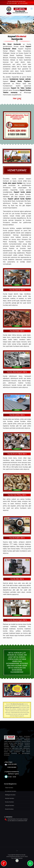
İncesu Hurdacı (9, 802)
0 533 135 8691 (23, 3)
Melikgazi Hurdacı (10, 795)
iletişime (17, 716)
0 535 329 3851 (13, 3)
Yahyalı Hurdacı (10, 806)
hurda (27, 706)
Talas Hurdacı (9, 788)
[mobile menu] (32, 9)
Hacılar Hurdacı (10, 798)
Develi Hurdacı (9, 809)
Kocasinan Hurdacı (11, 791)
